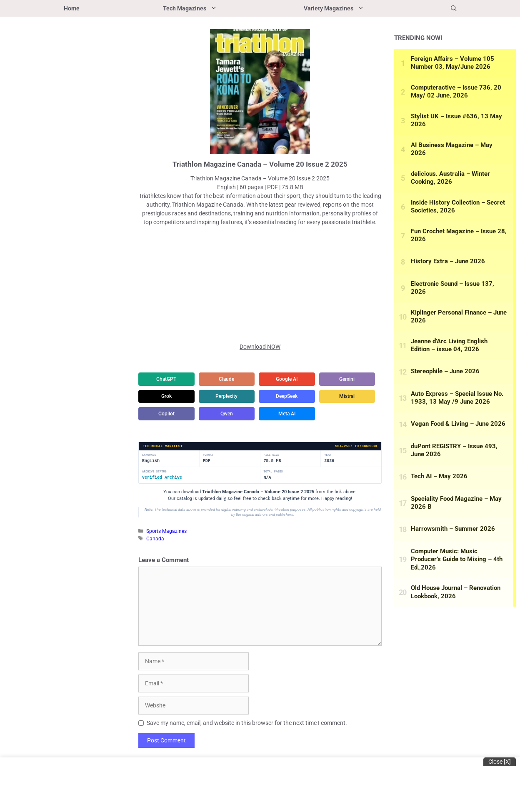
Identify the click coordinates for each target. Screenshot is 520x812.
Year (328, 473)
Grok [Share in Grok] (230, 397)
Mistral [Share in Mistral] (230, 414)
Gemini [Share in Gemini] (168, 397)
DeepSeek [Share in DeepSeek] (167, 414)
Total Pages (273, 490)
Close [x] (500, 762)
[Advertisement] (260, 285)
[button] (454, 8)
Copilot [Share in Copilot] (293, 414)
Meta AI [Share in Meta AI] (230, 432)
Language (149, 473)
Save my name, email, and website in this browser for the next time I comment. (247, 741)
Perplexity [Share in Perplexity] (293, 397)
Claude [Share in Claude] (230, 379)
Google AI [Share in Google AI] (292, 379)
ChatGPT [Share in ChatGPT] (167, 379)
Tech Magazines (212, 8)
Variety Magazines (356, 8)
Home (72, 8)
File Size (272, 473)
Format (208, 473)
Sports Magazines (166, 550)
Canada (155, 557)
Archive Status (154, 490)
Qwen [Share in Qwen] (167, 432)
